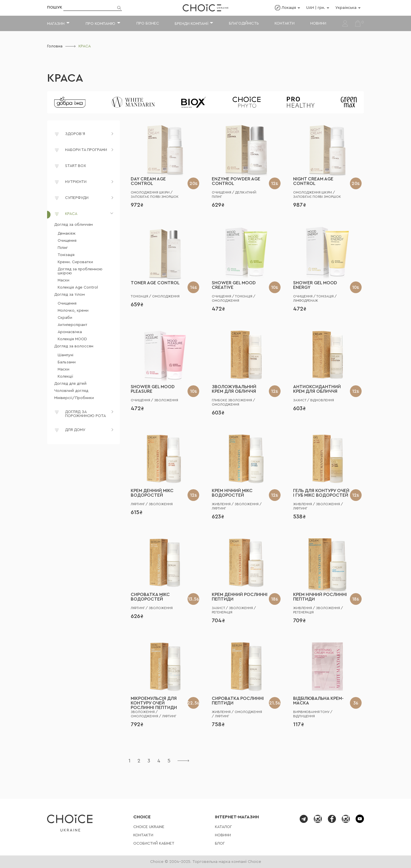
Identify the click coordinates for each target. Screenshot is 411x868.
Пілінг (63, 248)
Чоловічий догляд (71, 391)
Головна (55, 46)
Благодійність (244, 23)
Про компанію (100, 24)
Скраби (65, 318)
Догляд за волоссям (74, 346)
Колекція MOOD (72, 339)
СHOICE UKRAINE (149, 827)
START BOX (70, 167)
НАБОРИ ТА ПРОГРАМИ (86, 150)
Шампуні (66, 355)
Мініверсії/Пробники (74, 398)
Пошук (55, 7)
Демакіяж (67, 233)
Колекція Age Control (78, 287)
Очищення (67, 241)
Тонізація (66, 255)
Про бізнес (148, 23)
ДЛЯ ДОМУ (75, 430)
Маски (64, 280)
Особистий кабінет (154, 843)
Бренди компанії (191, 24)
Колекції (65, 376)
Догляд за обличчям (73, 225)
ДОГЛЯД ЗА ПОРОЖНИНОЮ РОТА (85, 414)
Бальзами (67, 362)
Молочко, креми (73, 311)
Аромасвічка (70, 332)
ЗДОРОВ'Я (75, 134)
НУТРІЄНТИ (76, 182)
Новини (318, 23)
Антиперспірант (72, 325)
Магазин (56, 24)
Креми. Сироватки (75, 262)
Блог (220, 843)
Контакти (285, 23)
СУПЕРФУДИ (77, 198)
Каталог (223, 827)
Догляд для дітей (70, 384)
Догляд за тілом (69, 295)
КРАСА (65, 78)
